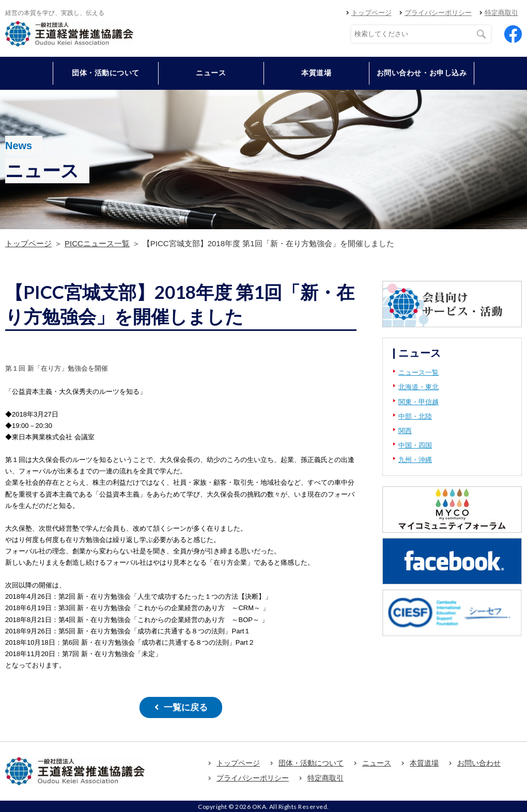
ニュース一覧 (419, 372)
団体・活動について (311, 762)
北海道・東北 (419, 387)
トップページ (371, 13)
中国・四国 (415, 445)
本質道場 (316, 73)
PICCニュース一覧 (97, 243)
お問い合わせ (479, 762)
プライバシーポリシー (438, 13)
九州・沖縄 (415, 460)
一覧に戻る (185, 707)
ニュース (211, 73)
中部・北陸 (415, 416)
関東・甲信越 (419, 402)
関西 (405, 431)
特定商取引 (501, 13)
